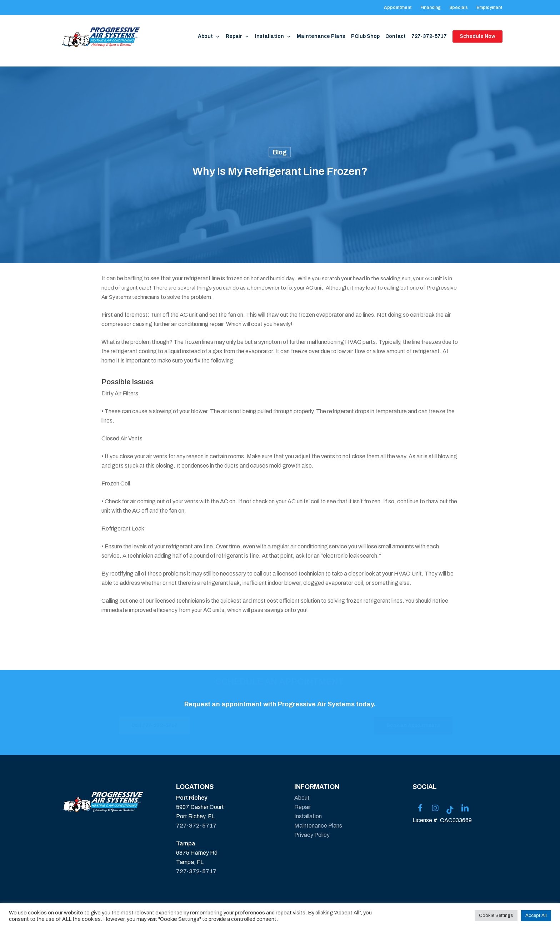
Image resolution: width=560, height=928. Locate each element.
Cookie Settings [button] (496, 915)
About (302, 798)
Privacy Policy (312, 835)
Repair (303, 807)
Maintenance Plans (318, 826)
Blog (280, 152)
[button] (182, 726)
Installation (308, 816)
